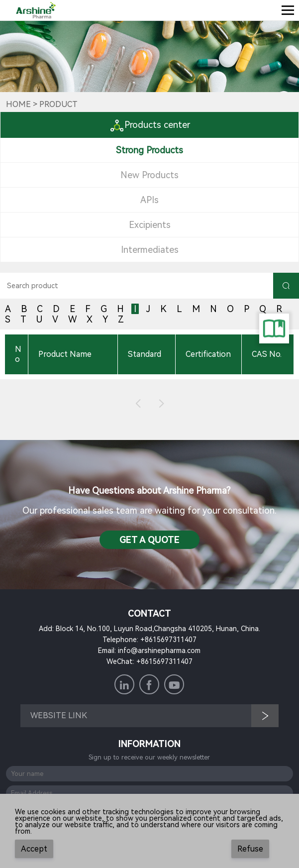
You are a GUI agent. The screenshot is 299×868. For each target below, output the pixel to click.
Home (18, 104)
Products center (150, 125)
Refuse (250, 849)
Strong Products (149, 150)
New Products (149, 175)
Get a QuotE (149, 540)
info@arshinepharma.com (159, 651)
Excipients (150, 225)
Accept (34, 849)
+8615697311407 (168, 640)
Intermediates (150, 250)
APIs (149, 200)
